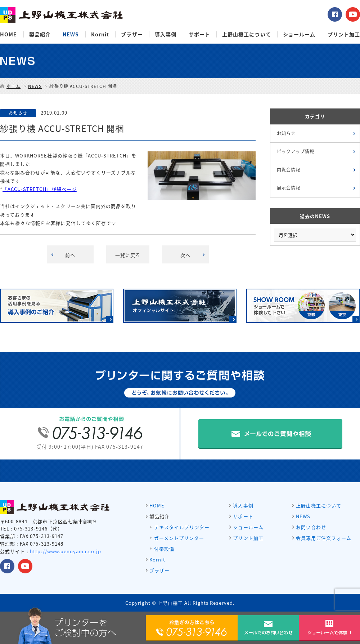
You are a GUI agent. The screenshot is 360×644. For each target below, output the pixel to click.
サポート (199, 34)
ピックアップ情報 (296, 151)
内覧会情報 (289, 170)
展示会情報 (289, 188)
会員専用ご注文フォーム (324, 538)
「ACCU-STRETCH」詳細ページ (40, 189)
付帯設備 (164, 549)
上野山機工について (246, 34)
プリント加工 (344, 34)
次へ (185, 255)
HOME (8, 34)
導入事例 (166, 34)
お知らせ (286, 133)
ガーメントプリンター (179, 538)
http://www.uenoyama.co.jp (66, 551)
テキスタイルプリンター (182, 527)
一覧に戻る (128, 255)
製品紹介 (40, 34)
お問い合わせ (311, 527)
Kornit (100, 34)
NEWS (71, 34)
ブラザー (132, 34)
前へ (70, 255)
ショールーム (299, 34)
